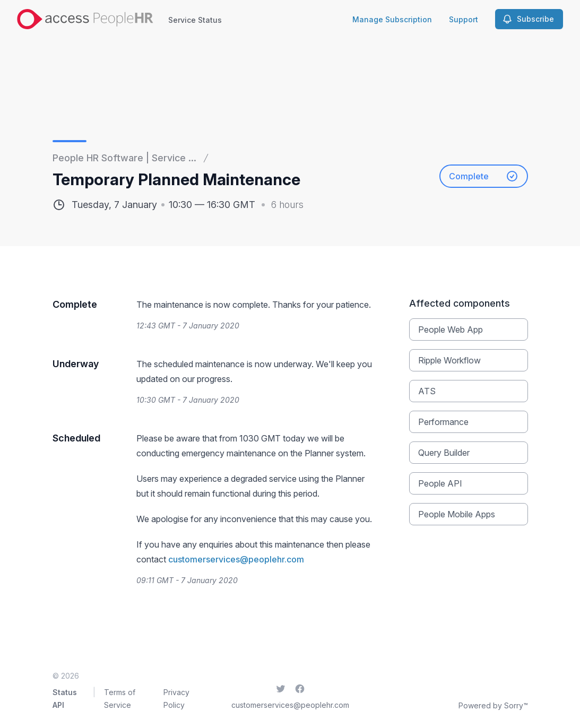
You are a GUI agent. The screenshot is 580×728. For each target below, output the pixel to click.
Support (464, 19)
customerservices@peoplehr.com (236, 559)
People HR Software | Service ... (124, 158)
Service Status (195, 20)
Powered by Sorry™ (493, 705)
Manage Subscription (392, 19)
